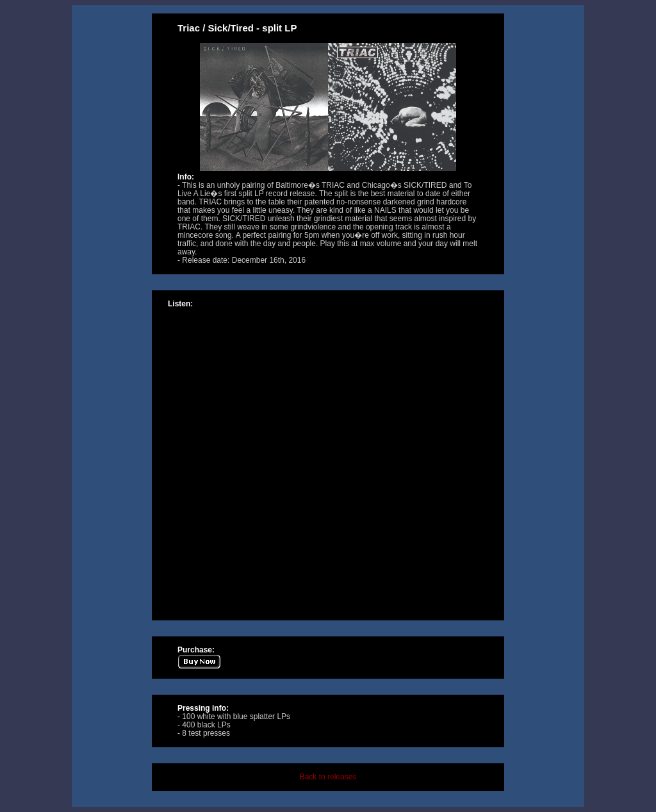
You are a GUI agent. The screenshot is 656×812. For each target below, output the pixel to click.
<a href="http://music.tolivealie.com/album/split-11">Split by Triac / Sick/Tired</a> (328, 460)
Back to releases (328, 777)
